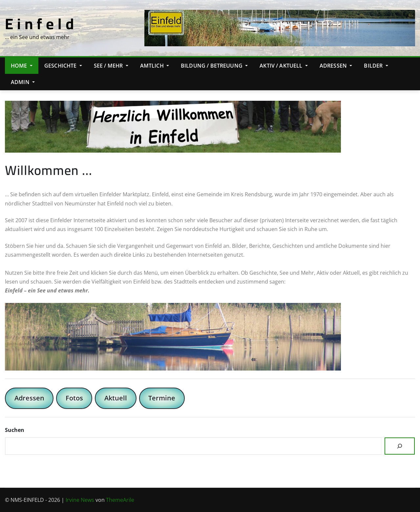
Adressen (336, 66)
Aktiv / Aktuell (284, 66)
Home (22, 66)
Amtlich (155, 66)
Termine (162, 398)
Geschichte (63, 66)
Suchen (15, 430)
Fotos (74, 398)
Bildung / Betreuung (214, 66)
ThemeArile (120, 500)
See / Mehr (111, 66)
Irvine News (80, 500)
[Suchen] (400, 446)
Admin (23, 82)
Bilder (376, 66)
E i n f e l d (40, 24)
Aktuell (116, 398)
